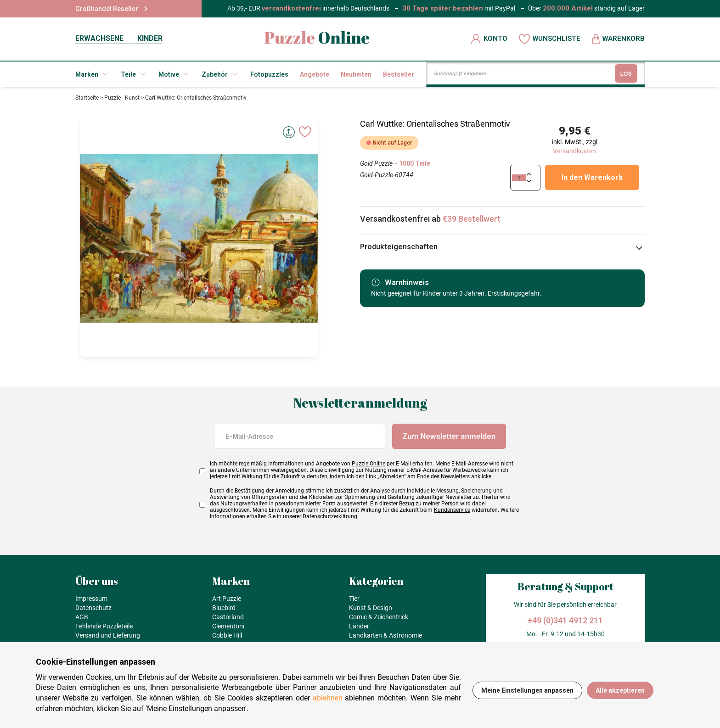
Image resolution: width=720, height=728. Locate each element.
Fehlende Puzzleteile (104, 626)
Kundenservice (452, 510)
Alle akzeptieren (620, 690)
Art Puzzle (227, 599)
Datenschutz (93, 608)
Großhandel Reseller (111, 9)
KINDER (150, 38)
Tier (354, 599)
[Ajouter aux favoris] (305, 132)
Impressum (91, 599)
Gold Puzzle (376, 163)
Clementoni (228, 626)
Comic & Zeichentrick (379, 617)
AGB (82, 617)
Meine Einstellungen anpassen (527, 690)
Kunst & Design (371, 608)
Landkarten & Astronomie (385, 635)
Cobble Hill (227, 635)
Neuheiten (356, 74)
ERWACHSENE (99, 38)
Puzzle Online (368, 464)
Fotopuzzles (269, 74)
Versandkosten (574, 151)
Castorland (228, 617)
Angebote (315, 74)
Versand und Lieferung (108, 635)
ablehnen (328, 698)
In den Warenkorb (592, 177)
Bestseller (399, 74)
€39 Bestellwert (472, 219)
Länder (359, 626)
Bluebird (224, 608)
